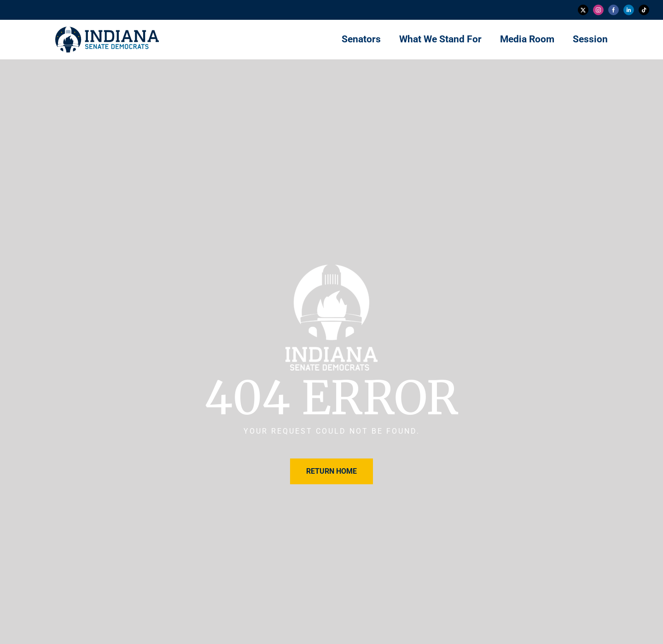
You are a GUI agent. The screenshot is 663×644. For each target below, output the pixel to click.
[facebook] (614, 10)
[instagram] (598, 10)
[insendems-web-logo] (107, 30)
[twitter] (583, 10)
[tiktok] (644, 10)
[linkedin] (629, 10)
